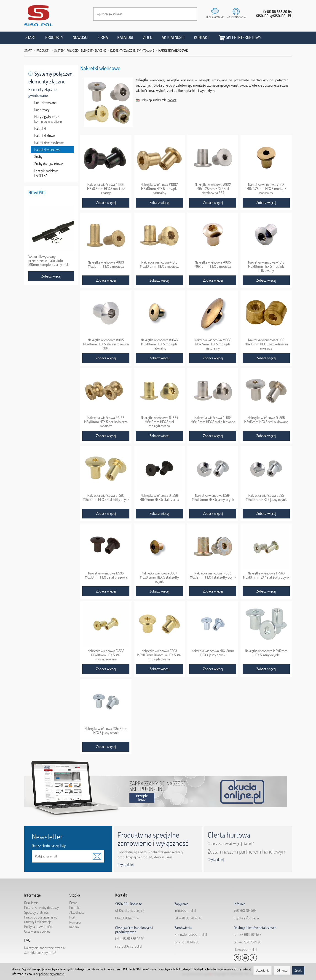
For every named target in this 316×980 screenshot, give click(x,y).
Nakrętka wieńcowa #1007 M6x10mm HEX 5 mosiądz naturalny (159, 189)
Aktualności (173, 37)
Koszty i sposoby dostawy (42, 908)
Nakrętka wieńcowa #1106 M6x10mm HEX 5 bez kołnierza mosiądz (266, 344)
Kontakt (202, 37)
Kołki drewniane (45, 103)
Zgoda (298, 970)
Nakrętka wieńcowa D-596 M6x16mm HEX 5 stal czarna (159, 497)
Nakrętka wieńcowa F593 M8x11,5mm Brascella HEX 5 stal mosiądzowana (159, 655)
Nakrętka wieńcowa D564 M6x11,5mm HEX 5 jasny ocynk (213, 497)
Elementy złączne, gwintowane (43, 92)
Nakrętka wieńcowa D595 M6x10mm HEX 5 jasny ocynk (266, 497)
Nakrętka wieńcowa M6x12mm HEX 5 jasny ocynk (266, 653)
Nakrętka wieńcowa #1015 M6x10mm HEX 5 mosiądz (213, 264)
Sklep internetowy (240, 38)
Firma (103, 37)
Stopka (75, 895)
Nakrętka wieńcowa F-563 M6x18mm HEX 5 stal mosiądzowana (106, 655)
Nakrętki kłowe (45, 136)
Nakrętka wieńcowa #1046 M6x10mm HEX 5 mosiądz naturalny (159, 344)
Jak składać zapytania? (40, 953)
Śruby (38, 157)
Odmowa (282, 970)
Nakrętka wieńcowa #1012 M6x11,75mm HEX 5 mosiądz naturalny (266, 189)
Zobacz (172, 100)
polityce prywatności (52, 974)
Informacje (32, 895)
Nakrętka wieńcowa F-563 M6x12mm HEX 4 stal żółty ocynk (213, 575)
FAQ (27, 940)
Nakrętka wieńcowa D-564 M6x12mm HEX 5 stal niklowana (213, 420)
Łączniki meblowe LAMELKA (46, 173)
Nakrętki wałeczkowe (49, 143)
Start (31, 37)
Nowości (80, 37)
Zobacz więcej (106, 203)
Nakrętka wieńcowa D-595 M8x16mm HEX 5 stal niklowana (266, 420)
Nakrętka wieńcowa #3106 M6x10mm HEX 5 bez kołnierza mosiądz (106, 422)
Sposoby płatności (37, 912)
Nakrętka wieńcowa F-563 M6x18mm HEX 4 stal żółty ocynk (266, 575)
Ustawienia (262, 970)
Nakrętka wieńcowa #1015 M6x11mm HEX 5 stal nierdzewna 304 (106, 344)
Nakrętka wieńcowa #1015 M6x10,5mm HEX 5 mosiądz (159, 264)
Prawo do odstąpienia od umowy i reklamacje (41, 919)
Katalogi (125, 37)
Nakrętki (40, 128)
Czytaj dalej (126, 865)
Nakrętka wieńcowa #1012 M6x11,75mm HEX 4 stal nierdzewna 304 (213, 189)
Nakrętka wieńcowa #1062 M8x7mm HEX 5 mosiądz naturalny (213, 344)
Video (147, 37)
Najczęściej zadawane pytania (44, 948)
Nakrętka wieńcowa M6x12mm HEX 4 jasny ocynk (213, 653)
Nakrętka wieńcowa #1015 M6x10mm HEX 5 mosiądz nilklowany (266, 266)
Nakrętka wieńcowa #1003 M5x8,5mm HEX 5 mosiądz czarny (106, 189)
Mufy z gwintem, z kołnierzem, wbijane (48, 119)
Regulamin (31, 903)
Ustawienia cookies (37, 931)
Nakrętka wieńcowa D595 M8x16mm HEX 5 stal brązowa (106, 575)
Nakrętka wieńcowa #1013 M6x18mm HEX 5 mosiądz (106, 264)
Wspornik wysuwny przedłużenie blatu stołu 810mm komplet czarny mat (48, 261)
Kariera (74, 927)
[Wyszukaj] (189, 14)
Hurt (72, 917)
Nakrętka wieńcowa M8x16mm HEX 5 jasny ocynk (106, 731)
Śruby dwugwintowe (49, 164)
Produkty (54, 37)
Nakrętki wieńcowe (47, 150)
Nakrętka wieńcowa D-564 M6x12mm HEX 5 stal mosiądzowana (159, 422)
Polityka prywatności (38, 927)
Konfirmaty (42, 110)
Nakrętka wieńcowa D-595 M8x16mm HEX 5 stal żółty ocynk (106, 497)
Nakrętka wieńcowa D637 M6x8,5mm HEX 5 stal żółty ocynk (159, 577)
